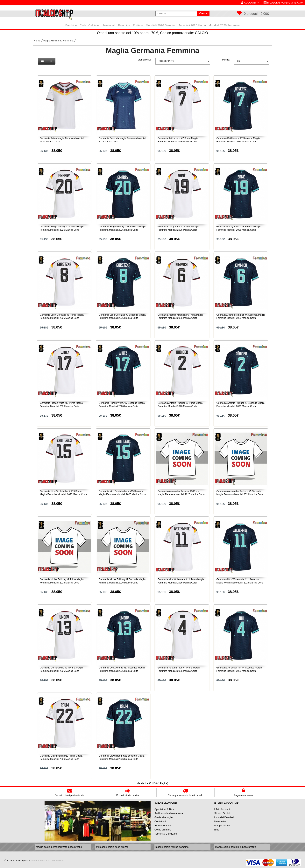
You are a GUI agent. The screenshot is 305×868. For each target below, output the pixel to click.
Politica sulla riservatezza (169, 813)
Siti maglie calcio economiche (48, 861)
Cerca (203, 13)
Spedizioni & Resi (164, 809)
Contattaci (160, 821)
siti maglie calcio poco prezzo (112, 847)
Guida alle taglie (163, 817)
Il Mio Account (222, 809)
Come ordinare (163, 830)
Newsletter (220, 821)
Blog (217, 830)
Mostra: (226, 60)
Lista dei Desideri (224, 817)
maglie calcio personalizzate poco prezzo (59, 847)
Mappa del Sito (223, 826)
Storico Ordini (222, 813)
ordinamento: (145, 60)
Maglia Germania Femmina (58, 41)
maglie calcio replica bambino (172, 847)
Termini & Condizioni (166, 834)
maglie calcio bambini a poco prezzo (236, 847)
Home (37, 41)
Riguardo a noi (163, 826)
